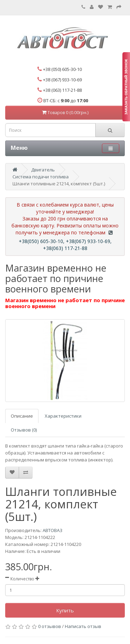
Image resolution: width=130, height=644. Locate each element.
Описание (22, 416)
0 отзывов (50, 626)
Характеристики (63, 416)
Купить (65, 610)
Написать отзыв (83, 626)
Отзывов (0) (24, 430)
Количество (22, 579)
